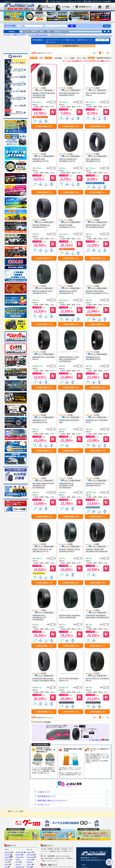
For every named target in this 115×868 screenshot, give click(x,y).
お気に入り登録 (102, 40)
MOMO (7, 857)
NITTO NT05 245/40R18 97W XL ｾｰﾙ (69, 680)
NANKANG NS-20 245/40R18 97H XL (93, 358)
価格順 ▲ (91, 58)
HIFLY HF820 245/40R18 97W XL (96, 94)
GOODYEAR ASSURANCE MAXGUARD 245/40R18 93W (97, 616)
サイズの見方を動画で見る (99, 740)
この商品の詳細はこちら (44, 126)
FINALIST (7, 860)
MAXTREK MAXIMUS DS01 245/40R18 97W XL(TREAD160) (43, 485)
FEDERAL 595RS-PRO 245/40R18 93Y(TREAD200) (97, 550)
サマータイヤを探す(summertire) (38, 35)
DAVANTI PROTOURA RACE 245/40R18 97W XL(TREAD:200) (44, 95)
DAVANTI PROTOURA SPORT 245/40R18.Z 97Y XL (97, 292)
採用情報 (108, 1)
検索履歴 (107, 26)
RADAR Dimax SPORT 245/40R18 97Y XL (68, 292)
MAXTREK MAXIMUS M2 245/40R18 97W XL (69, 94)
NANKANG (8, 852)
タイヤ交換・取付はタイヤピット (58, 1)
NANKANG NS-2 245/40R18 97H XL (44, 358)
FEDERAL (18, 855)
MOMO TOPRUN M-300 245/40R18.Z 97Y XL (42, 550)
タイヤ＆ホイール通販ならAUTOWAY (14, 35)
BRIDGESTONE (20, 867)
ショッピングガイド (77, 1)
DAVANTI (7, 855)
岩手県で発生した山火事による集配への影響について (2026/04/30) (46, 31)
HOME (84, 865)
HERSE (29, 867)
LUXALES (29, 860)
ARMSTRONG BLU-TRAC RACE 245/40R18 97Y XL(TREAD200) (69, 359)
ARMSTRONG (20, 852)
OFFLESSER (30, 857)
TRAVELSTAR (20, 857)
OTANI (7, 862)
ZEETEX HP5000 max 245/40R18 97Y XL (41, 226)
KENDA (18, 860)
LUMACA (29, 864)
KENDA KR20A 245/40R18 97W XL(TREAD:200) (70, 616)
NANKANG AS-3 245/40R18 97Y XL (97, 421)
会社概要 (89, 1)
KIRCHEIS (30, 862)
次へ (108, 53)
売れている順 (81, 58)
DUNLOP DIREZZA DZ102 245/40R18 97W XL (70, 550)
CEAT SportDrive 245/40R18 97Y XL (93, 160)
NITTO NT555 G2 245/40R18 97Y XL (97, 680)
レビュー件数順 (69, 58)
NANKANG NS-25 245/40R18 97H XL (40, 421)
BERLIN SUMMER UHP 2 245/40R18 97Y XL (43, 292)
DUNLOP (18, 864)
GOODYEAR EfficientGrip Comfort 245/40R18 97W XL (44, 680)
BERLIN (7, 864)
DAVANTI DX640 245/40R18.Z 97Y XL (67, 226)
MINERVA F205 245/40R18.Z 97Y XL (41, 160)
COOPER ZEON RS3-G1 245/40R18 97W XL (95, 484)
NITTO (18, 862)
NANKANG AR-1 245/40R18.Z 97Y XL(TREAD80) (39, 617)
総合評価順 (58, 58)
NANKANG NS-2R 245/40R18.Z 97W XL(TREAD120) (66, 485)
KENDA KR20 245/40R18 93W (69, 421)
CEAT (6, 867)
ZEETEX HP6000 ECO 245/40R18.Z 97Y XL (68, 160)
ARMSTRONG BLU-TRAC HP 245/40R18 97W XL (96, 226)
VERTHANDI (30, 855)
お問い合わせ (98, 1)
